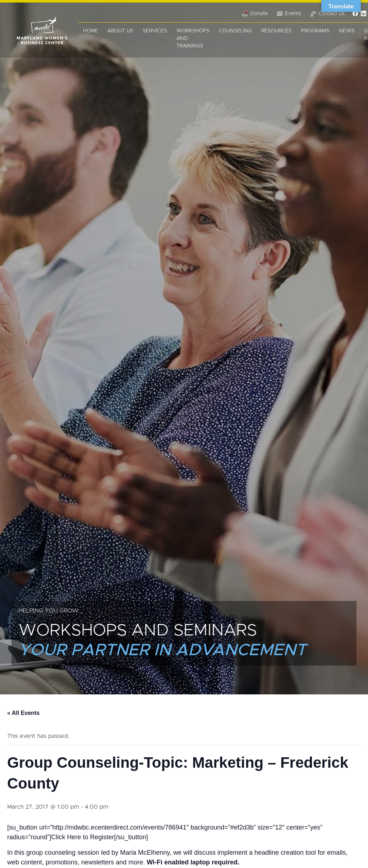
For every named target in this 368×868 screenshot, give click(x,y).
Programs (315, 31)
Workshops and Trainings (193, 38)
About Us (120, 31)
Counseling (235, 31)
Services (155, 31)
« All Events (23, 713)
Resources (277, 31)
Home (91, 31)
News (347, 31)
